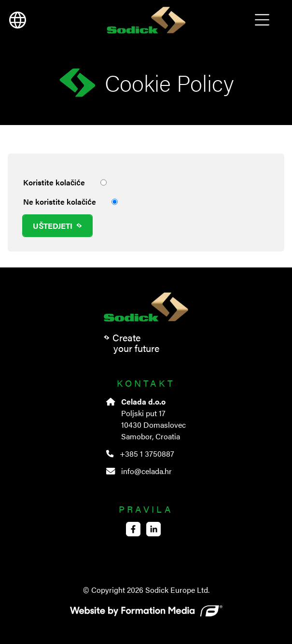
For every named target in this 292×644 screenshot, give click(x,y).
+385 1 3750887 (140, 454)
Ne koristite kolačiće (70, 202)
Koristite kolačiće (65, 182)
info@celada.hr (139, 471)
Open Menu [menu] (262, 20)
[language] (17, 20)
